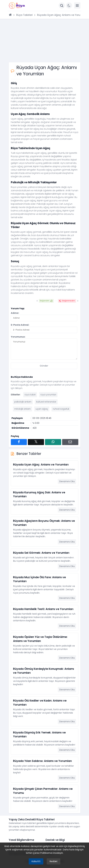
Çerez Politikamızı (43, 853)
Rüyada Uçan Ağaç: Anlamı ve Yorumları (62, 15)
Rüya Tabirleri (24, 15)
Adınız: (15, 313)
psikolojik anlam (23, 402)
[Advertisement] (45, 41)
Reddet (53, 861)
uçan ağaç (42, 409)
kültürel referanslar (46, 402)
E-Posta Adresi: (20, 325)
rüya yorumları (48, 395)
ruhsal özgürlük (61, 409)
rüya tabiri (30, 395)
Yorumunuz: (18, 337)
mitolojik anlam (22, 409)
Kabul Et (36, 861)
